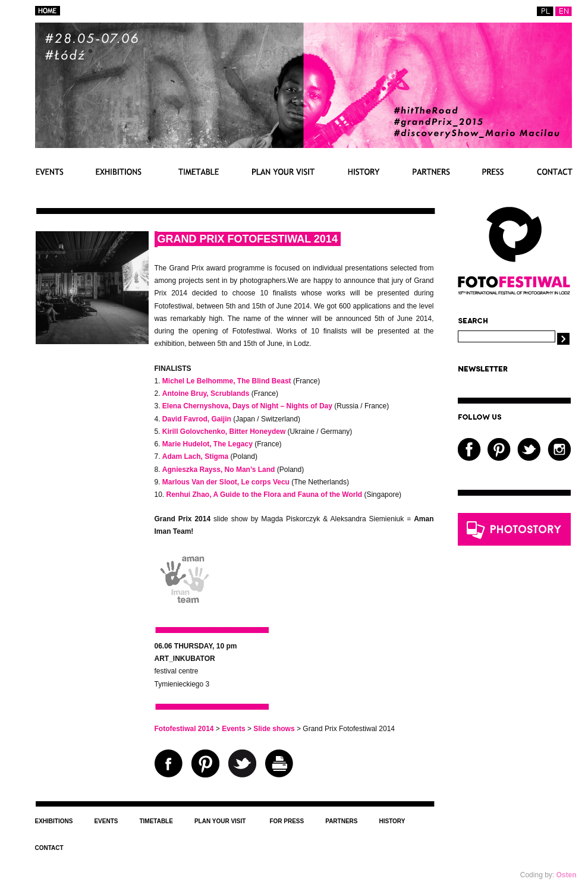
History (364, 171)
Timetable (197, 171)
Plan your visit (284, 171)
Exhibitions (119, 171)
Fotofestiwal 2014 (184, 729)
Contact (554, 171)
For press (493, 171)
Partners (431, 171)
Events (49, 171)
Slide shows (274, 729)
